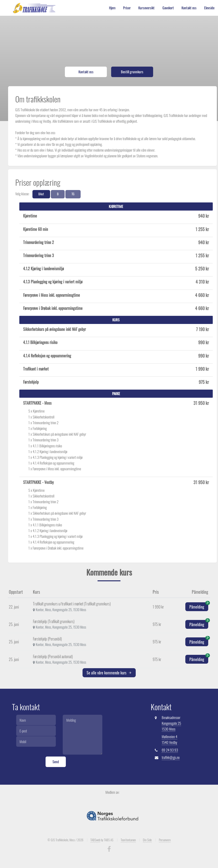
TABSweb (95, 840)
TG (73, 194)
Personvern (165, 840)
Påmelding (199, 606)
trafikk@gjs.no (171, 757)
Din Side (147, 840)
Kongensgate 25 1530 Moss (171, 726)
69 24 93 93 (170, 750)
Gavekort (168, 8)
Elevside (209, 8)
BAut (41, 194)
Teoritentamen (128, 840)
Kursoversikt (146, 8)
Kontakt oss (189, 8)
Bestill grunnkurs (132, 72)
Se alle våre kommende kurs (109, 673)
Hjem (112, 8)
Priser (127, 8)
